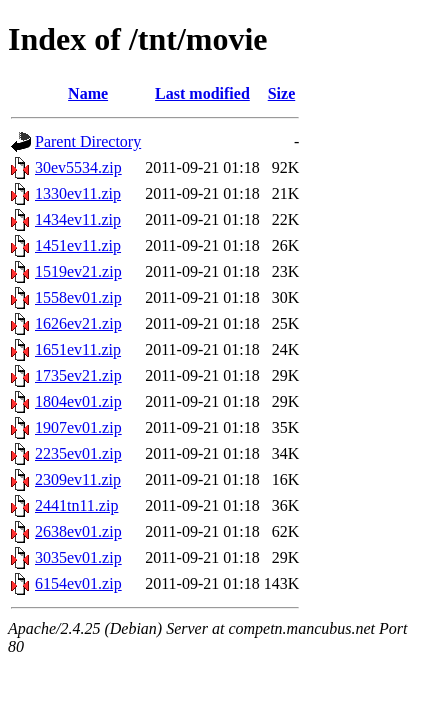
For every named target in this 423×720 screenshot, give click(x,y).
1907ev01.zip (78, 427)
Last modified (202, 93)
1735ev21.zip (78, 375)
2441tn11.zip (76, 505)
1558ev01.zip (78, 297)
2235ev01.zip (78, 453)
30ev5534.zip (78, 167)
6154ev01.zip (78, 583)
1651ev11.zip (78, 349)
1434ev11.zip (78, 219)
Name (88, 93)
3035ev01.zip (78, 557)
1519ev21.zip (78, 271)
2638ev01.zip (78, 531)
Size (282, 93)
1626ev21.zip (78, 323)
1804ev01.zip (78, 401)
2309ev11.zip (78, 479)
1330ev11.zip (78, 193)
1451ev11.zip (78, 245)
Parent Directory (88, 141)
